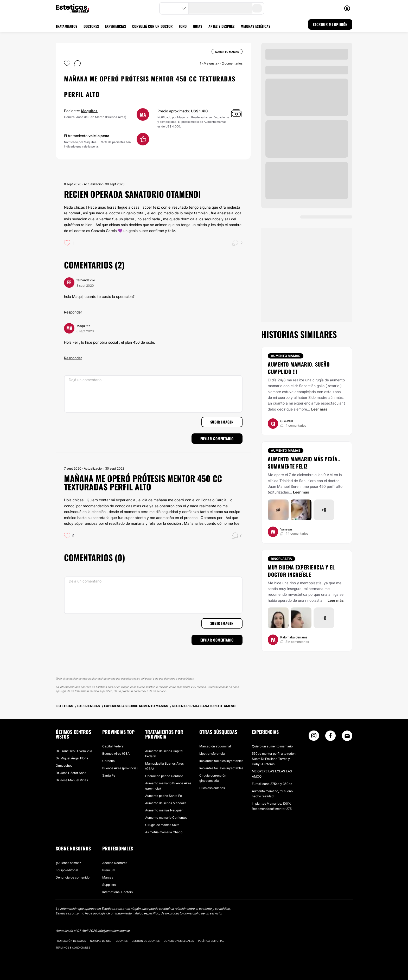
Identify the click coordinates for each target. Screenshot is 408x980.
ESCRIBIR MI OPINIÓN (330, 24)
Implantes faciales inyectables (221, 761)
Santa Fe (109, 775)
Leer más (319, 409)
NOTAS (197, 26)
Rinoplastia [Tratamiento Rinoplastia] (281, 559)
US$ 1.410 (199, 111)
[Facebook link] (330, 737)
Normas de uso (101, 941)
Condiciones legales (179, 941)
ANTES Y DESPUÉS (221, 26)
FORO (183, 26)
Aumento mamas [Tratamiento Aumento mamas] (286, 356)
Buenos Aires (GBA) (116, 754)
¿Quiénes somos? (68, 863)
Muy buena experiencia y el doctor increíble (301, 571)
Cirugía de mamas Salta (162, 825)
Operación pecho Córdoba (164, 776)
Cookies (122, 941)
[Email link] (347, 736)
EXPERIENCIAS (116, 26)
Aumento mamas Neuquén (164, 810)
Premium (109, 870)
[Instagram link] (314, 737)
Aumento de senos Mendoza (166, 803)
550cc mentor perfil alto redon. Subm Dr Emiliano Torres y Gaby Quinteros (274, 759)
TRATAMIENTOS (66, 26)
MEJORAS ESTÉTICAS (256, 26)
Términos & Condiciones (73, 947)
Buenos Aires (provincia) (120, 768)
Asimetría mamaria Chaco (164, 832)
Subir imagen (222, 422)
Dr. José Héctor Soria (71, 773)
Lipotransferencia (212, 754)
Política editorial (211, 941)
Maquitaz (89, 111)
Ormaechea (64, 766)
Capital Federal (113, 746)
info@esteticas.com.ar (114, 931)
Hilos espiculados (212, 788)
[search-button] (257, 8)
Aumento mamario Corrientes (166, 818)
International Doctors (117, 892)
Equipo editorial (67, 870)
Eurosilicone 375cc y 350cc (272, 784)
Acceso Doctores (115, 863)
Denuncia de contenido (73, 877)
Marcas (108, 877)
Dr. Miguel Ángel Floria (72, 758)
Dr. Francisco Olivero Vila (74, 751)
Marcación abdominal (215, 746)
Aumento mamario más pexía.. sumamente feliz (304, 463)
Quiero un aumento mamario (272, 746)
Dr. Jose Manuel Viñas (72, 780)
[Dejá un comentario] (153, 394)
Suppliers (109, 885)
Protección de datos (71, 941)
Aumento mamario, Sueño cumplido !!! (299, 368)
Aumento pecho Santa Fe (164, 796)
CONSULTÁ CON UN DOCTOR (152, 26)
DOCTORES (91, 26)
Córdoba (109, 761)
